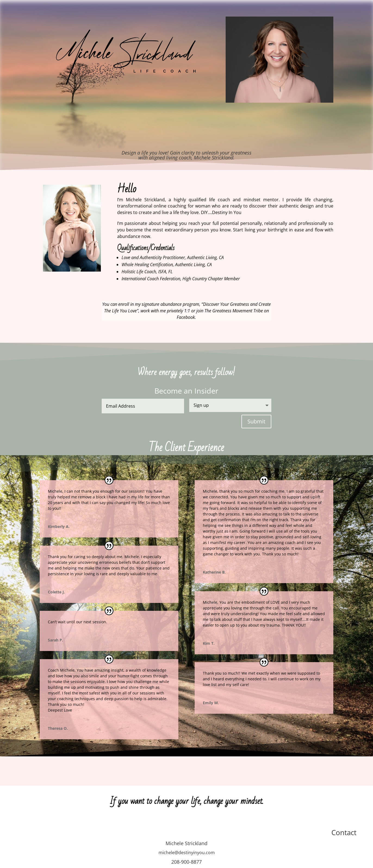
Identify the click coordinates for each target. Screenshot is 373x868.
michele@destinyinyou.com (187, 853)
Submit (256, 421)
